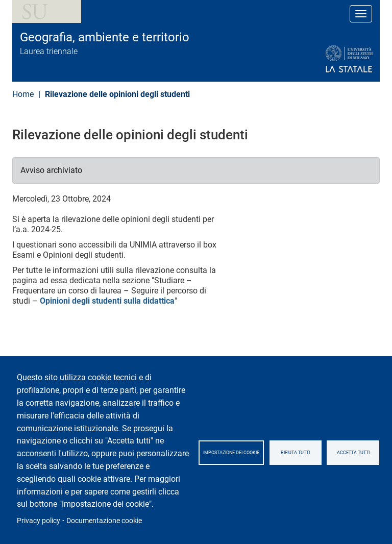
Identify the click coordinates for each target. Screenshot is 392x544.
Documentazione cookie (104, 521)
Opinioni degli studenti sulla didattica (107, 301)
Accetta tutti (353, 453)
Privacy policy (39, 521)
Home (23, 94)
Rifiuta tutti (295, 453)
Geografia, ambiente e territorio (105, 37)
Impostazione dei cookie (231, 453)
